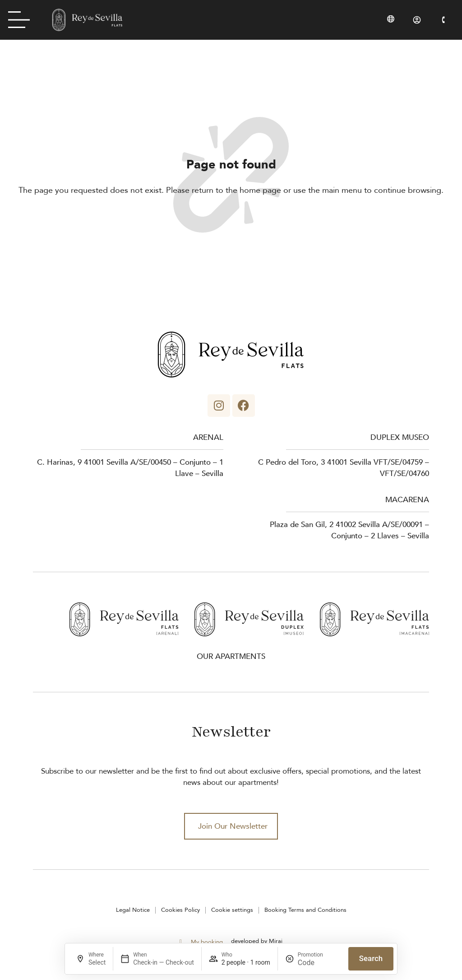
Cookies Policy (180, 910)
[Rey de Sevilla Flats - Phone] (443, 20)
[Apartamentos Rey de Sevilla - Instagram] (219, 406)
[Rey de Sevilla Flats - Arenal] (124, 619)
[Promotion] (319, 963)
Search (371, 958)
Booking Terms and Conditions (305, 910)
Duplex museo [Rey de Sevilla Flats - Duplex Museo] (400, 437)
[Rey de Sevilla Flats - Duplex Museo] (249, 619)
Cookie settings (232, 910)
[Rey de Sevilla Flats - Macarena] (374, 619)
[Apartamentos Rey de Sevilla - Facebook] (244, 406)
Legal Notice (133, 910)
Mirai (276, 941)
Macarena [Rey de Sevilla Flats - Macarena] (407, 500)
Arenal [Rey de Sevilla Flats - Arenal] (208, 437)
